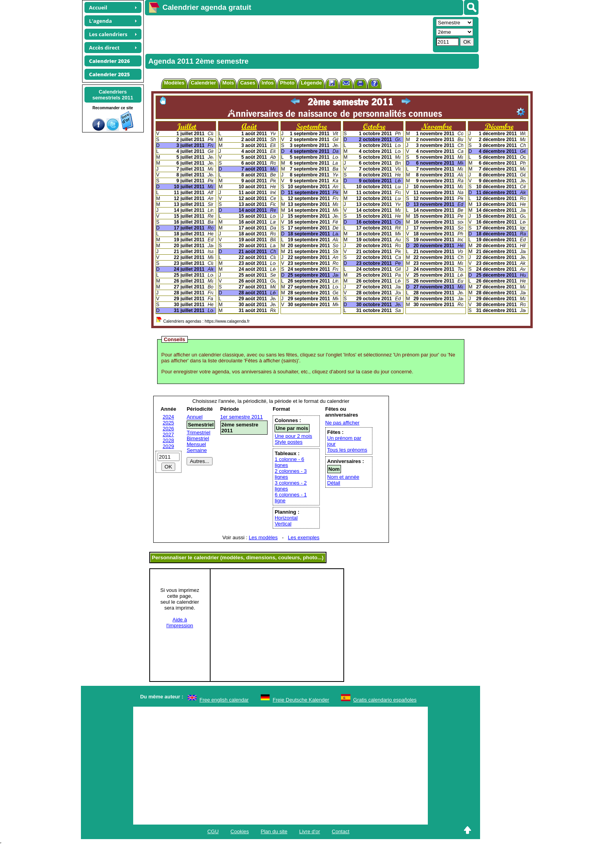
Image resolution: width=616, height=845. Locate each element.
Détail (334, 483)
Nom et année (343, 477)
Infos (268, 83)
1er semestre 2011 (242, 417)
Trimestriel (198, 433)
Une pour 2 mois (293, 436)
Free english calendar (224, 700)
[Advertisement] (288, 34)
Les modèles (263, 537)
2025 (168, 423)
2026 (168, 429)
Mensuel (196, 444)
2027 (168, 434)
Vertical (283, 524)
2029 (168, 446)
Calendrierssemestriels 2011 (113, 95)
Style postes (289, 442)
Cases (247, 83)
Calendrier (203, 83)
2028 (168, 440)
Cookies (240, 831)
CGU (213, 831)
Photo (287, 83)
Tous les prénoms (347, 450)
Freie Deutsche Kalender (301, 700)
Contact (341, 831)
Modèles (174, 83)
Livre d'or (309, 831)
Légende (311, 83)
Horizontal (286, 518)
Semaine (197, 450)
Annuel (194, 417)
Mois (228, 83)
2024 (168, 417)
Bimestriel (198, 438)
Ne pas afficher (342, 423)
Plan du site (274, 831)
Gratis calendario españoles (385, 700)
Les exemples (304, 537)
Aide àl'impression (180, 623)
